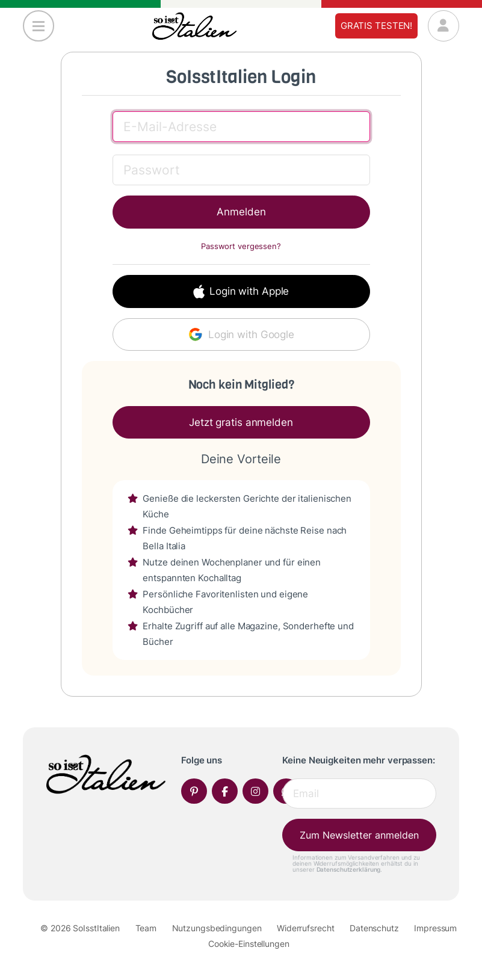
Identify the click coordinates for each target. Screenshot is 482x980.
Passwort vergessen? (241, 246)
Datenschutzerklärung (349, 869)
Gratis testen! (376, 26)
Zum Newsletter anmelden (359, 835)
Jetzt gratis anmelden (241, 422)
